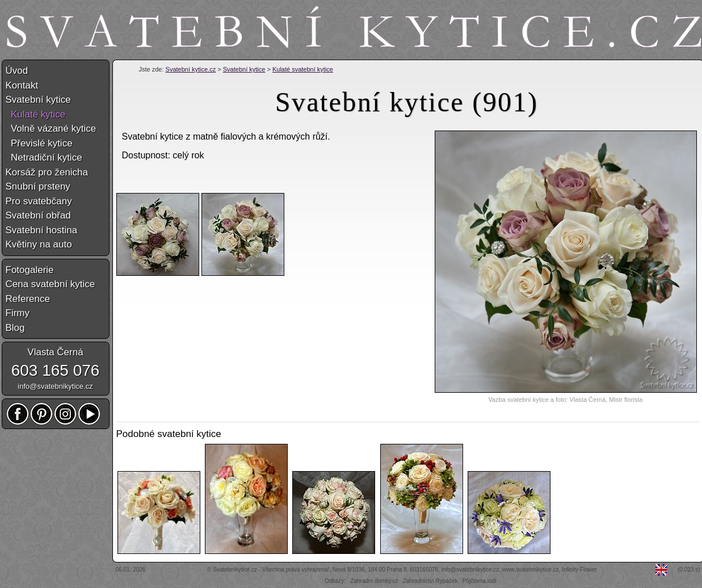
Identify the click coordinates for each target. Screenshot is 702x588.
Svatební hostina (42, 230)
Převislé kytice (39, 143)
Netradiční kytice (44, 157)
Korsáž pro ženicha (47, 172)
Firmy (18, 313)
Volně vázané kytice (51, 129)
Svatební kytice (244, 69)
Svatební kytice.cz (191, 69)
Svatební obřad (38, 215)
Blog (15, 328)
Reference (28, 299)
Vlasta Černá (55, 352)
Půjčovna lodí (480, 581)
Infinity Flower (579, 570)
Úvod (17, 71)
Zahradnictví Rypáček (430, 581)
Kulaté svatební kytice (303, 69)
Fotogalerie (30, 270)
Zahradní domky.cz (374, 581)
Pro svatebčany (39, 201)
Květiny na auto (39, 244)
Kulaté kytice (36, 114)
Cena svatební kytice (51, 284)
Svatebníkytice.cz (235, 570)
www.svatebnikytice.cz (530, 570)
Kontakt (22, 85)
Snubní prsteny (38, 186)
